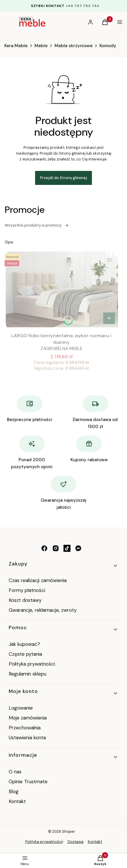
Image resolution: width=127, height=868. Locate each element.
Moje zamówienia (28, 718)
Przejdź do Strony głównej (63, 178)
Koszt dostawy (25, 600)
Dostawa (76, 842)
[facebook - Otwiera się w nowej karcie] (44, 548)
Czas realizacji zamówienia (38, 580)
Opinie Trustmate (28, 782)
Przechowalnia (25, 728)
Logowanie (21, 708)
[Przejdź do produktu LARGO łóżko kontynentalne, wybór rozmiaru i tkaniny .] (61, 289)
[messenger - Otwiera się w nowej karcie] (78, 548)
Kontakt (17, 801)
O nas (15, 772)
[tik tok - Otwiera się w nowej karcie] (67, 548)
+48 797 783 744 (83, 6)
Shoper (69, 831)
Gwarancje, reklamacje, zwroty (43, 610)
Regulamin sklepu (28, 674)
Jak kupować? (24, 644)
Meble (41, 46)
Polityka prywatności (32, 664)
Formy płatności (27, 590)
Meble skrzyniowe (74, 46)
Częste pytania (25, 654)
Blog (14, 791)
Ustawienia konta (27, 738)
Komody (108, 46)
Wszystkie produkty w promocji (37, 225)
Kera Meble (16, 46)
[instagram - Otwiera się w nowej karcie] (56, 548)
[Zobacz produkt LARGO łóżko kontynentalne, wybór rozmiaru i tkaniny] (109, 318)
